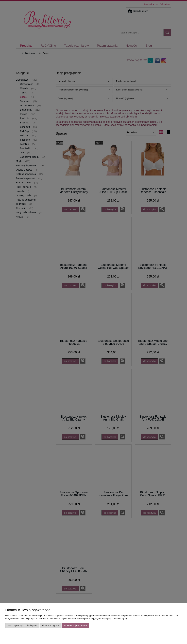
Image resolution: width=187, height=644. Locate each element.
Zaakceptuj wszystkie (75, 625)
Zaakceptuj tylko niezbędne (22, 625)
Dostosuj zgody (51, 625)
